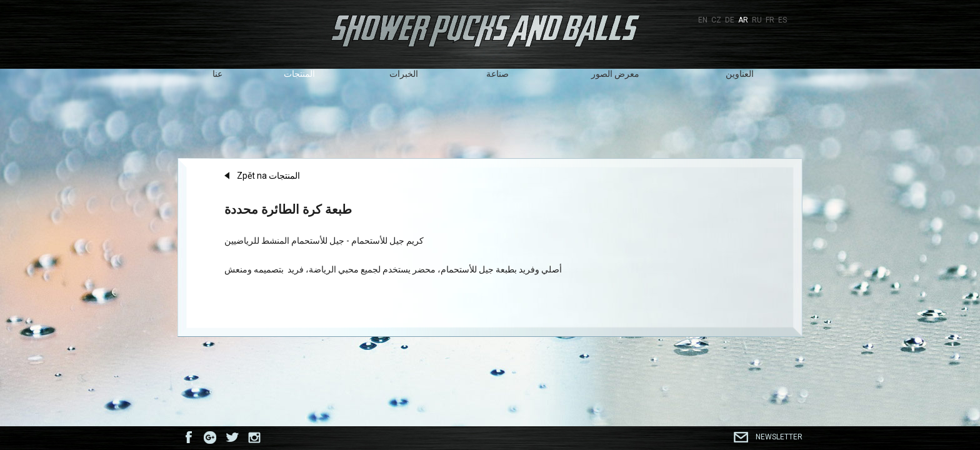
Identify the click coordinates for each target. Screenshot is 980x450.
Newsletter (779, 437)
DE (730, 20)
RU (757, 20)
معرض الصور (615, 74)
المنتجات (299, 74)
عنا (217, 74)
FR (770, 20)
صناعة (497, 74)
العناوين (740, 74)
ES (782, 20)
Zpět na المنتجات (268, 176)
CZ (716, 20)
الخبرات (404, 74)
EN (703, 20)
